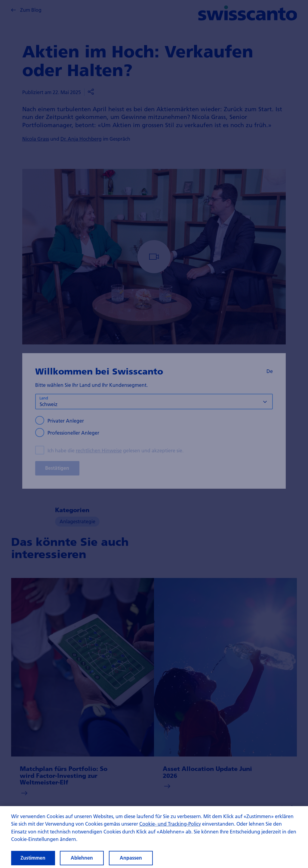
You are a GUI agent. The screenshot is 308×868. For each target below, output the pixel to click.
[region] (154, 837)
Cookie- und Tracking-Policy (170, 824)
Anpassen (131, 858)
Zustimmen (33, 858)
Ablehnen (82, 858)
